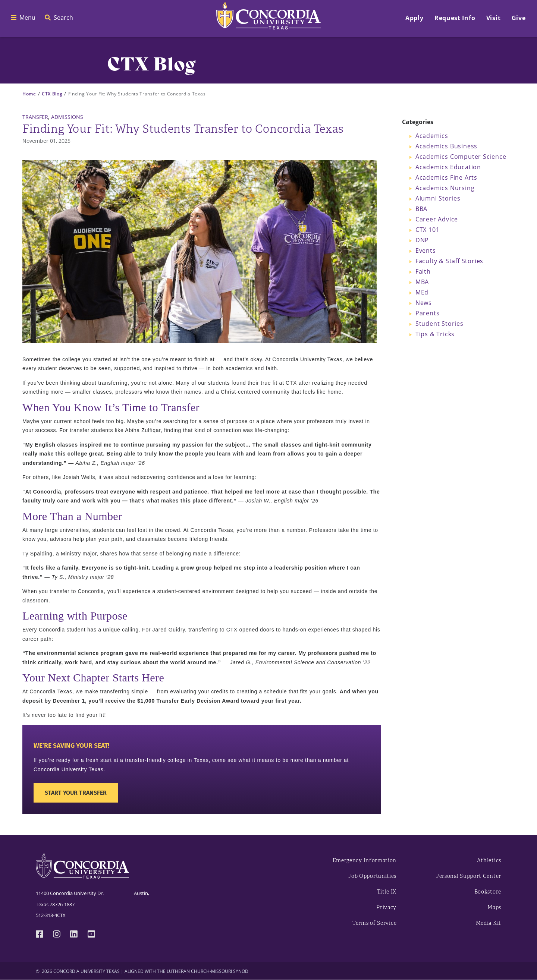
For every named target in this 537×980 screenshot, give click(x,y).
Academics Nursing (445, 188)
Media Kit (489, 923)
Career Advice (437, 219)
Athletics (489, 861)
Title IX (387, 892)
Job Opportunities (372, 876)
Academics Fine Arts (446, 177)
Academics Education (448, 167)
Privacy (386, 907)
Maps (494, 907)
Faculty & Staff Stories (449, 261)
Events (426, 250)
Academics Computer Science (461, 157)
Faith (423, 271)
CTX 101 (428, 230)
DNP (422, 240)
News (424, 303)
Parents (428, 313)
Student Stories (439, 324)
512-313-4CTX (51, 915)
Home (29, 94)
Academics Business (446, 146)
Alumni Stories (438, 198)
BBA (421, 209)
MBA (422, 282)
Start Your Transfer (76, 793)
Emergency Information (365, 861)
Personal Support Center (469, 876)
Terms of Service (374, 923)
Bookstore (488, 892)
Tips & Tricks (435, 334)
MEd (422, 292)
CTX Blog (52, 94)
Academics (432, 136)
